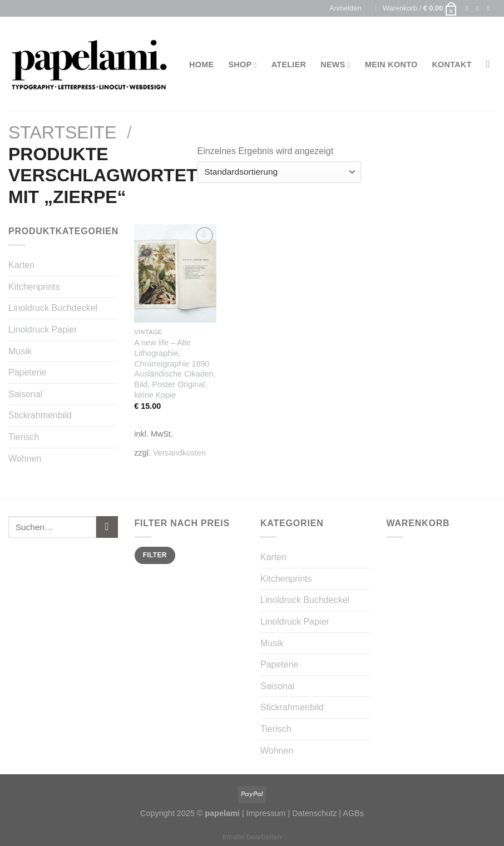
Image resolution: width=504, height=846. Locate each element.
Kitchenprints (34, 287)
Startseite (62, 132)
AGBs (353, 813)
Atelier (289, 65)
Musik (20, 351)
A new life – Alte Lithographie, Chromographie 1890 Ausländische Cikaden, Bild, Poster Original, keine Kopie (175, 369)
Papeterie (28, 372)
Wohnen (25, 459)
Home (201, 65)
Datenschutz (314, 813)
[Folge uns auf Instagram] (480, 8)
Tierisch (24, 437)
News (335, 65)
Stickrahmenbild (40, 415)
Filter (155, 555)
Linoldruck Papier (43, 330)
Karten (21, 265)
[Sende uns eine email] (490, 8)
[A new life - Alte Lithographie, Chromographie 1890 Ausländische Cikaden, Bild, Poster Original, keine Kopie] (175, 273)
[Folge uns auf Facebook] (469, 8)
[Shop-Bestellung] (279, 172)
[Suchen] (491, 65)
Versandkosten (179, 453)
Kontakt (451, 65)
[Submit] (107, 527)
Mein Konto (391, 65)
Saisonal (25, 394)
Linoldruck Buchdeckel (53, 308)
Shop (242, 65)
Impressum (266, 813)
